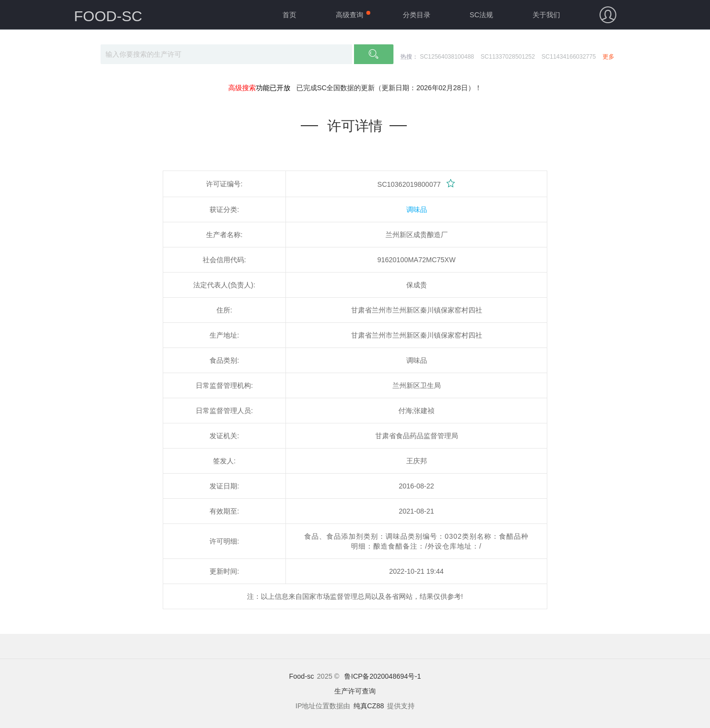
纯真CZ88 (369, 706)
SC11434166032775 (568, 57)
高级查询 (350, 15)
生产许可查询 (355, 691)
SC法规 (481, 15)
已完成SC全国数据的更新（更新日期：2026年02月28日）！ (389, 88)
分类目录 (417, 15)
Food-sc (302, 676)
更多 (608, 57)
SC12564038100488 (447, 57)
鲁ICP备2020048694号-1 (383, 676)
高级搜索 (242, 88)
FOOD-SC (108, 16)
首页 (289, 15)
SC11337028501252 (508, 57)
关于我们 (546, 15)
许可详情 (355, 126)
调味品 (417, 209)
